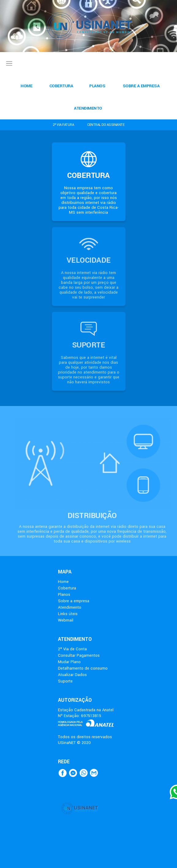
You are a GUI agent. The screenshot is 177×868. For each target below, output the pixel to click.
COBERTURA (61, 86)
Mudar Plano (69, 662)
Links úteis (68, 614)
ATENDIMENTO (88, 108)
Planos (64, 594)
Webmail (66, 620)
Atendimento (70, 607)
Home (63, 582)
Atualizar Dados (72, 675)
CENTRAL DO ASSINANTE (106, 125)
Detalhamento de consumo (83, 668)
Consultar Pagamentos (79, 655)
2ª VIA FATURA (63, 125)
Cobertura (67, 588)
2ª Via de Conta (72, 649)
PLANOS (97, 86)
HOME (26, 86)
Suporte (65, 681)
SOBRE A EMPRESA (141, 86)
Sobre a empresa (74, 601)
